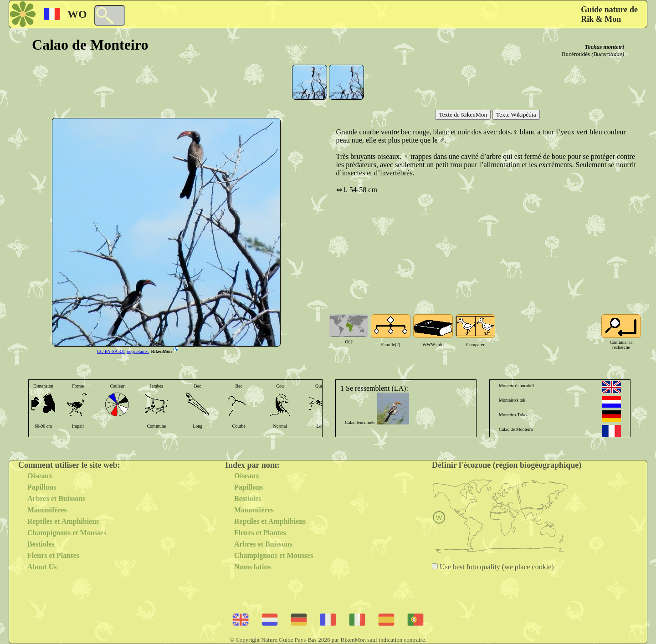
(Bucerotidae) (608, 54)
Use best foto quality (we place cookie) (496, 567)
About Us (42, 567)
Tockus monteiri (604, 47)
